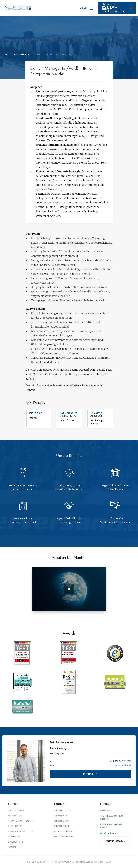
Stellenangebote (18, 816)
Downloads (15, 826)
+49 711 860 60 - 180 (111, 816)
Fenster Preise (62, 826)
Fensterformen (63, 810)
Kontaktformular (115, 841)
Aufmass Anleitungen (21, 821)
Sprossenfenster (64, 837)
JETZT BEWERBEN (90, 774)
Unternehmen (16, 810)
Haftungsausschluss (20, 831)
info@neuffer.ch (108, 833)
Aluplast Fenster (63, 831)
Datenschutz (16, 842)
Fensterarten (62, 816)
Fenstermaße (62, 821)
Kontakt (13, 847)
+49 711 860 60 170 (120, 761)
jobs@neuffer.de (123, 765)
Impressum (14, 837)
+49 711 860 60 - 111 (111, 824)
